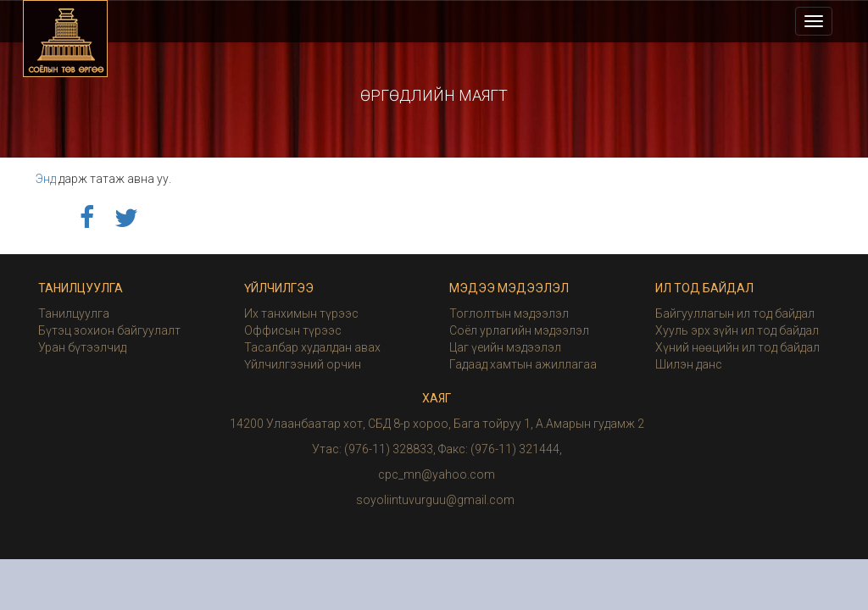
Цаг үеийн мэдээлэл (505, 347)
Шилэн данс (689, 364)
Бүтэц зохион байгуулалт (109, 330)
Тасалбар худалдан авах (312, 347)
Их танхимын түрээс (301, 313)
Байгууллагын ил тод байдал (735, 313)
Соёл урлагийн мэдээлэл (519, 330)
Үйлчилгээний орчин (303, 364)
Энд (46, 179)
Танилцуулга (74, 313)
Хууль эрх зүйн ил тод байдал (737, 330)
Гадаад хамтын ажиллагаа (523, 364)
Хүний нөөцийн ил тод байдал (737, 347)
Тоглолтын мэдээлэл (509, 313)
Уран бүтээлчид (82, 347)
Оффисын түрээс (293, 330)
